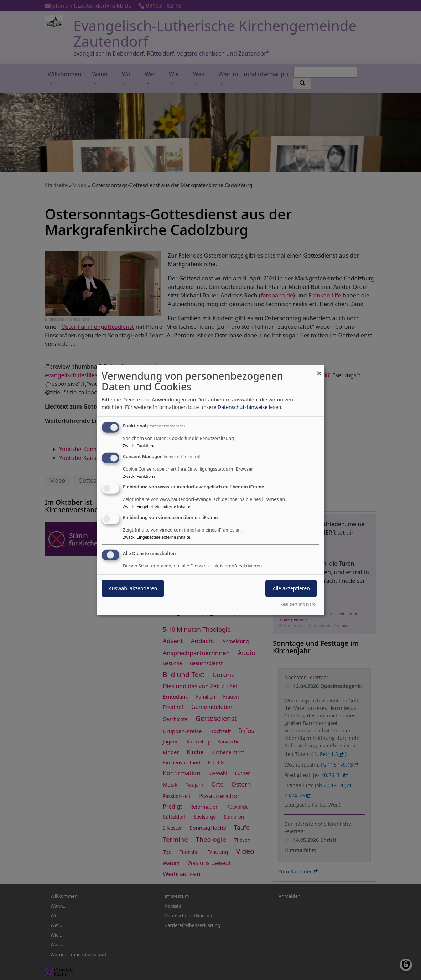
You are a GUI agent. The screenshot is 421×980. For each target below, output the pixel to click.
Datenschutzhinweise (243, 407)
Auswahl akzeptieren (133, 588)
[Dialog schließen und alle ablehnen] (319, 370)
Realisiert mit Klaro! (298, 604)
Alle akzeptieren (291, 588)
